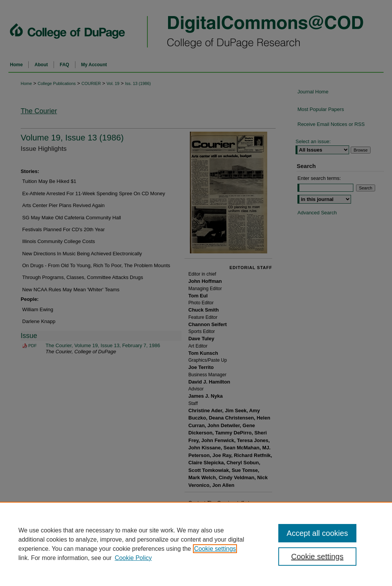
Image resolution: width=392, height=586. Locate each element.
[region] (196, 544)
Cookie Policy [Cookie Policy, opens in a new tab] (133, 558)
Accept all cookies (317, 533)
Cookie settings (215, 549)
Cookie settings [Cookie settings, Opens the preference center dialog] (317, 557)
